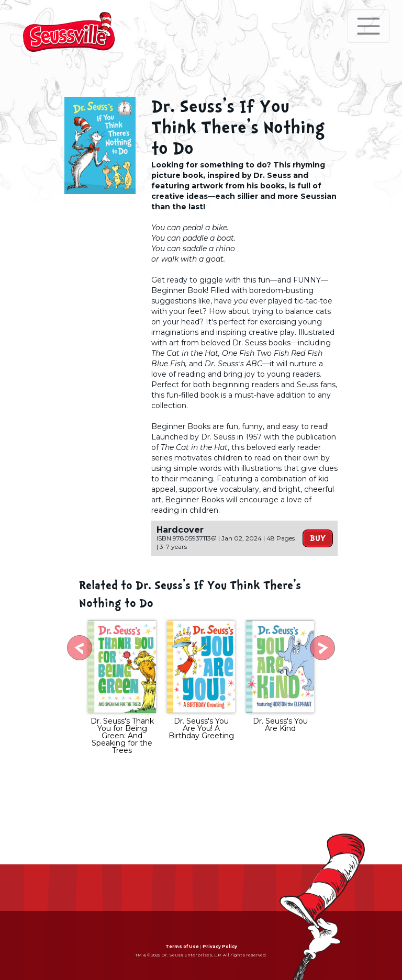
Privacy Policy (220, 947)
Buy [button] (318, 538)
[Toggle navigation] (368, 26)
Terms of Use (182, 947)
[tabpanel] (122, 689)
